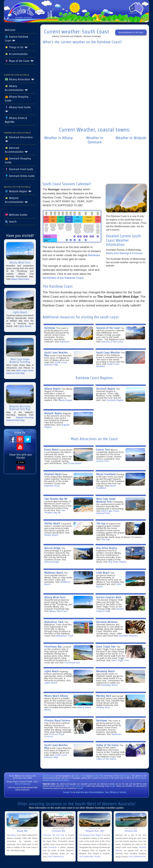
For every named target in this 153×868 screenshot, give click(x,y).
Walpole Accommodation (16, 200)
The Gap (101, 523)
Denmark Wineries (107, 622)
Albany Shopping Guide (17, 99)
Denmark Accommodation (16, 150)
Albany (13, 835)
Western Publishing (22, 784)
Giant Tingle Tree (106, 647)
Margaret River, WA (95, 831)
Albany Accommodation (16, 88)
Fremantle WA (58, 831)
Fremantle (53, 847)
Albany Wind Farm (20, 279)
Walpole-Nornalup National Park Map (20, 419)
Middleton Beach (54, 573)
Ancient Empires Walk (109, 597)
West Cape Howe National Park (106, 500)
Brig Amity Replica (107, 548)
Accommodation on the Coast (131, 32)
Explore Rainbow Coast (17, 39)
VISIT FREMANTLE (56, 857)
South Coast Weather (108, 352)
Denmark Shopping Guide (18, 160)
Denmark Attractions (19, 139)
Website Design (49, 776)
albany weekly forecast (58, 174)
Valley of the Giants (107, 745)
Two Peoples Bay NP (56, 499)
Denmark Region (106, 389)
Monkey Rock (104, 696)
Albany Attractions (20, 79)
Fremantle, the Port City (53, 835)
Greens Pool (103, 450)
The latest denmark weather (95, 178)
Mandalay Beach (105, 671)
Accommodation (16, 54)
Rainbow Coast (125, 776)
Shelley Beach (52, 523)
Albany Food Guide (18, 109)
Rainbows (94, 255)
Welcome (10, 30)
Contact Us (68, 792)
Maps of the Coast (19, 61)
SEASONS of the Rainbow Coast (63, 278)
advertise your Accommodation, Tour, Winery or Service (101, 792)
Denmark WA (98, 776)
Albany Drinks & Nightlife (16, 120)
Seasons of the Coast (108, 328)
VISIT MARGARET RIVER (90, 857)
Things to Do (16, 47)
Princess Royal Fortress (57, 720)
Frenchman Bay (53, 647)
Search (11, 222)
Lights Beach (25, 326)
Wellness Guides (16, 215)
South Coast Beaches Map (56, 354)
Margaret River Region (92, 835)
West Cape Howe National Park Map (20, 372)
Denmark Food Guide (19, 169)
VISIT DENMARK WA (137, 857)
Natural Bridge (52, 548)
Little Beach (103, 573)
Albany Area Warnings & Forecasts (124, 253)
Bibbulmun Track (54, 622)
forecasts (95, 122)
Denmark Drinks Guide (20, 176)
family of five (81, 776)
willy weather (131, 174)
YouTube (80, 788)
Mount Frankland (106, 474)
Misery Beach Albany (56, 696)
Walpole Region (18, 191)
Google (112, 786)
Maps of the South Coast (75, 786)
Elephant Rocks (53, 474)
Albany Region (52, 389)
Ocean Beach (51, 450)
